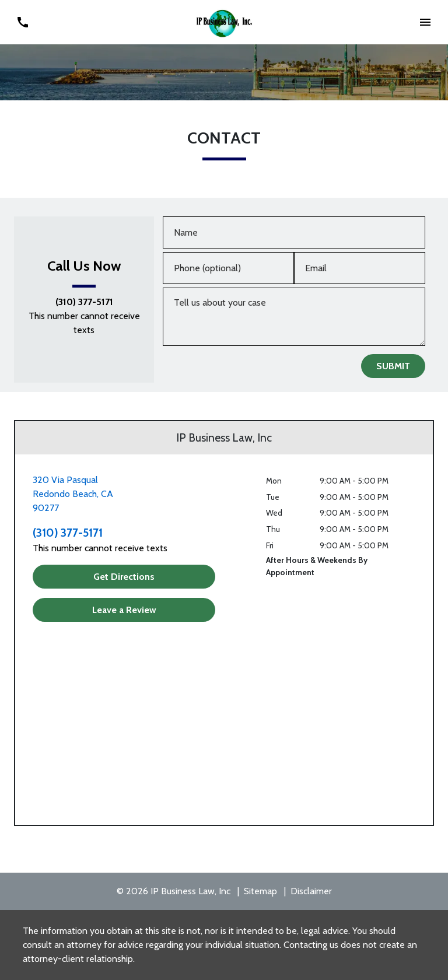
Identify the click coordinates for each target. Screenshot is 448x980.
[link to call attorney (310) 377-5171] (22, 22)
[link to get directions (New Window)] (124, 494)
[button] (426, 22)
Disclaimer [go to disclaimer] (311, 891)
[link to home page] (224, 21)
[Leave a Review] (124, 610)
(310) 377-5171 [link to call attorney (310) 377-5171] (84, 302)
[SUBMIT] (393, 366)
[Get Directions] (124, 577)
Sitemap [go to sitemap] (260, 891)
